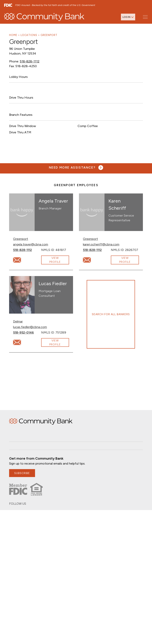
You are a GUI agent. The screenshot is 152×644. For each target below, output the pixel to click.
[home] (44, 17)
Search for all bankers (111, 314)
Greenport (49, 35)
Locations (29, 35)
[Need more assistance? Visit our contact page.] (76, 168)
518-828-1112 (30, 61)
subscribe (22, 473)
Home (13, 35)
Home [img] (41, 421)
